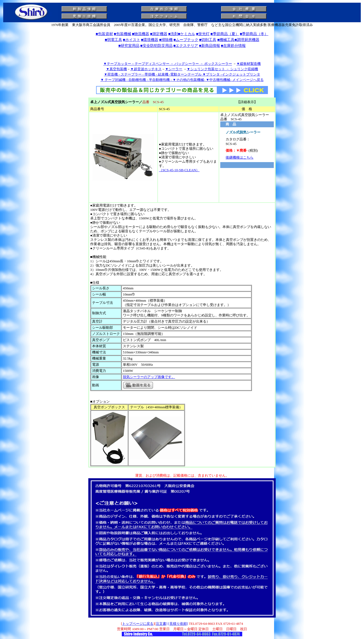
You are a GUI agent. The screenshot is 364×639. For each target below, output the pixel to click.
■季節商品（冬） (254, 34)
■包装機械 (122, 34)
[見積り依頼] (178, 624)
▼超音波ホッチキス (146, 69)
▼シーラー (174, 69)
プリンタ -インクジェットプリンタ (233, 74)
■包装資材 (104, 34)
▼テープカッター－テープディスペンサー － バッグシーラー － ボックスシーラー (168, 64)
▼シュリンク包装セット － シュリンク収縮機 (222, 69)
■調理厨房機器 (247, 40)
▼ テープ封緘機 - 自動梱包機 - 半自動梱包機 (135, 80)
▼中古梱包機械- (219, 80)
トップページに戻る (138, 624)
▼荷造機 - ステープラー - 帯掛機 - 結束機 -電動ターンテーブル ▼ (155, 74)
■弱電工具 (113, 40)
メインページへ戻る (248, 80)
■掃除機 (166, 40)
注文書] (162, 624)
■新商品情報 (209, 46)
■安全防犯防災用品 (156, 46)
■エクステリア (186, 46)
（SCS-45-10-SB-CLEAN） (179, 170)
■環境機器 (150, 40)
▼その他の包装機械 (188, 80)
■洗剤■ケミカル (182, 34)
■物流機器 (141, 34)
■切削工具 (208, 40)
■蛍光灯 (203, 34)
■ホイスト (131, 40)
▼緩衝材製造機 (249, 64)
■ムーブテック (186, 40)
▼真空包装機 (116, 69)
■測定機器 (159, 34)
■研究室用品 (129, 46)
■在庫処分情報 (233, 46)
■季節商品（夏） (225, 34)
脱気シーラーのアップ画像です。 (149, 377)
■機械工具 (226, 40)
